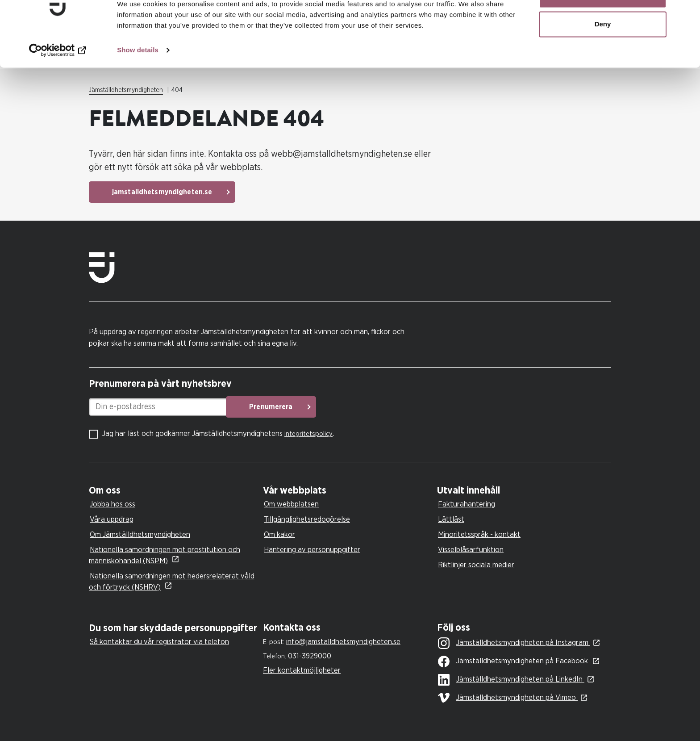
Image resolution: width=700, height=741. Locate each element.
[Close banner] (686, 14)
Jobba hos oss (112, 504)
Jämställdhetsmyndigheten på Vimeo (508, 698)
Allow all (603, 23)
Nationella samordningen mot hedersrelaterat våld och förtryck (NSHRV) (172, 582)
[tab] (174, 491)
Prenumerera (308, 407)
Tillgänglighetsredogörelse (307, 519)
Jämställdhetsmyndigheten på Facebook (514, 661)
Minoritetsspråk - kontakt (479, 534)
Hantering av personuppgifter (312, 550)
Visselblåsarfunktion (471, 550)
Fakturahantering (467, 504)
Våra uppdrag (112, 519)
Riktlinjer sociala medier (476, 565)
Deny (603, 53)
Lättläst (451, 519)
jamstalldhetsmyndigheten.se (162, 192)
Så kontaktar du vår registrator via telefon (159, 642)
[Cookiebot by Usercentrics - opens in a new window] (58, 79)
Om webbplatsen (291, 504)
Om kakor (279, 534)
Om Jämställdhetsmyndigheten (140, 534)
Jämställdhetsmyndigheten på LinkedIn (511, 680)
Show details (138, 78)
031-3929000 (310, 656)
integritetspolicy (308, 434)
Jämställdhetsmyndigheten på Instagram (514, 643)
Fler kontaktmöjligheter (302, 670)
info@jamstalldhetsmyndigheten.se (343, 642)
